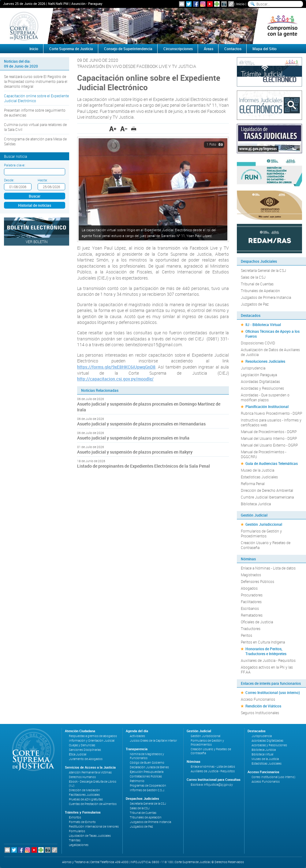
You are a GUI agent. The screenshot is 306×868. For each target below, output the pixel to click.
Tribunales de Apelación (260, 291)
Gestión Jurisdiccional (264, 524)
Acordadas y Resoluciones (262, 388)
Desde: (9, 180)
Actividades (137, 736)
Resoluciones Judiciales (265, 361)
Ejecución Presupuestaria (147, 772)
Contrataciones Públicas (146, 776)
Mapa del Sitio (265, 49)
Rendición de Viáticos (263, 706)
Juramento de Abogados (86, 759)
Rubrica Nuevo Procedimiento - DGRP (271, 413)
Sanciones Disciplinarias (85, 750)
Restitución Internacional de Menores (94, 827)
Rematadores (252, 615)
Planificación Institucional (267, 406)
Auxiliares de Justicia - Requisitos (268, 660)
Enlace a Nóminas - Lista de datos (268, 568)
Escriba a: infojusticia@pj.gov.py (212, 785)
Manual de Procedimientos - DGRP (269, 432)
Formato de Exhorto (82, 822)
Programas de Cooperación (148, 786)
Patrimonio (137, 781)
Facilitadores (251, 602)
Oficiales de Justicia (257, 622)
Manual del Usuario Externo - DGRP (269, 445)
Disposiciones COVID (258, 343)
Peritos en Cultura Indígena (263, 642)
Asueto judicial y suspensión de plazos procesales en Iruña (133, 438)
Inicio (240, 4)
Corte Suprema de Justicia (71, 49)
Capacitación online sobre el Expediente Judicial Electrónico (36, 98)
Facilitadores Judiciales (84, 795)
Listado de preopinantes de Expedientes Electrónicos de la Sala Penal (144, 466)
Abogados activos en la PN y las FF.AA (267, 670)
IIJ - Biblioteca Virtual (263, 325)
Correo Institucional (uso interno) (273, 692)
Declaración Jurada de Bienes (149, 767)
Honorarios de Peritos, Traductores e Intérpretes (266, 651)
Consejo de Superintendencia (128, 49)
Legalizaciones (79, 845)
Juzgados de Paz (255, 304)
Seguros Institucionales (260, 713)
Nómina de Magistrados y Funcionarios (147, 756)
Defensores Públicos (257, 581)
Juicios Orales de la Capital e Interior (153, 741)
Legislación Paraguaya (259, 375)
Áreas (209, 49)
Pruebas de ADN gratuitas (86, 799)
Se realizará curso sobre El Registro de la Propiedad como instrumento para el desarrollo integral (36, 81)
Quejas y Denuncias (82, 745)
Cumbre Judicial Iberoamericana (267, 497)
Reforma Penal (253, 484)
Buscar (35, 196)
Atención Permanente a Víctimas (90, 772)
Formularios (77, 831)
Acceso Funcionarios (258, 699)
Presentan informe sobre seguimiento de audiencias (35, 113)
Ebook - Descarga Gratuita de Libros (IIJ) (93, 784)
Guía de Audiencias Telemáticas (272, 463)
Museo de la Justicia (257, 470)
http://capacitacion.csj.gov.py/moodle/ (115, 379)
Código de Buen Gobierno (147, 763)
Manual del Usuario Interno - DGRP (269, 438)
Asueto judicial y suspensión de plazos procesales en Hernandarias (141, 424)
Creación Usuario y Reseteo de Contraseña (266, 545)
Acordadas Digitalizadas (260, 381)
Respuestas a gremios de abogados (93, 736)
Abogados (249, 588)
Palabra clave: (15, 165)
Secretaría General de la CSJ (263, 270)
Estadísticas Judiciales (259, 477)
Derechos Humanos (82, 777)
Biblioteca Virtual (262, 754)
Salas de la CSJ (253, 277)
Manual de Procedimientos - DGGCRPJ (263, 454)
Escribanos (250, 608)
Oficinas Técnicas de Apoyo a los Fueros (272, 334)
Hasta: (43, 180)
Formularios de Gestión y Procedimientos (261, 533)
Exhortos (75, 817)
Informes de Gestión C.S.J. (147, 790)
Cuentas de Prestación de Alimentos (93, 804)
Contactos (233, 49)
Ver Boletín (37, 242)
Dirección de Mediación (84, 790)
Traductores (251, 629)
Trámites (75, 840)
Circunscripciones (178, 49)
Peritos (246, 635)
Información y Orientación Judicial (92, 741)
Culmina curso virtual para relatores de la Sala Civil (35, 127)
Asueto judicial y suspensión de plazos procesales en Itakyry (135, 452)
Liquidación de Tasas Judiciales (90, 836)
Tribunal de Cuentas (257, 284)
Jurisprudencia (253, 368)
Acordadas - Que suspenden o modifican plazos (265, 397)
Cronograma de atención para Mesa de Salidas (35, 141)
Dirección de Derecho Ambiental (267, 490)
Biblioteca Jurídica (256, 504)
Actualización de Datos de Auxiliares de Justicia (270, 352)
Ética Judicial (78, 754)
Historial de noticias (35, 205)
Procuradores (252, 595)
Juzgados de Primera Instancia (266, 297)
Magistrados (251, 575)
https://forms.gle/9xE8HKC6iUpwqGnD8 (116, 367)
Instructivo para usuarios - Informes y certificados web (271, 422)
